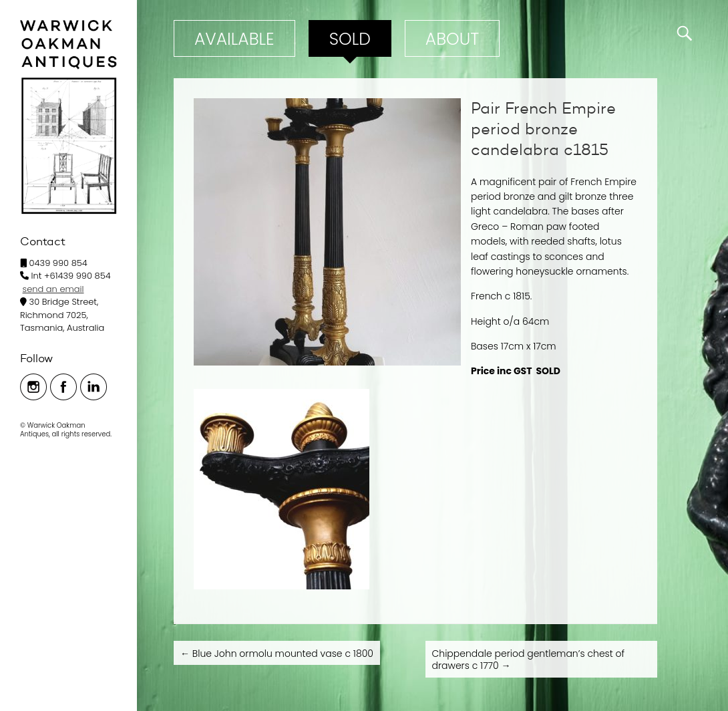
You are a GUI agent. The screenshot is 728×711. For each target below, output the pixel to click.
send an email (53, 289)
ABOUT (452, 39)
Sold (350, 39)
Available (234, 39)
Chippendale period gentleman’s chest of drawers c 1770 (529, 660)
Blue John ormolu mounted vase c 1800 (277, 654)
